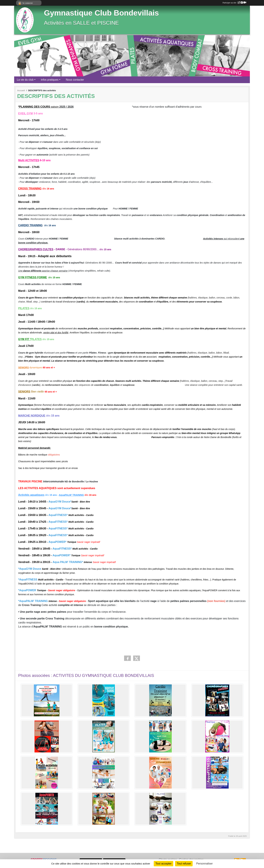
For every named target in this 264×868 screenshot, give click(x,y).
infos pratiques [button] (50, 80)
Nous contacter (75, 80)
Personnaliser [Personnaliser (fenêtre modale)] (205, 864)
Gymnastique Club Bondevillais (101, 13)
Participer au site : (234, 3)
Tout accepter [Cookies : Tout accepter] (163, 864)
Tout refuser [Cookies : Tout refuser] (184, 864)
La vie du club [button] (25, 80)
